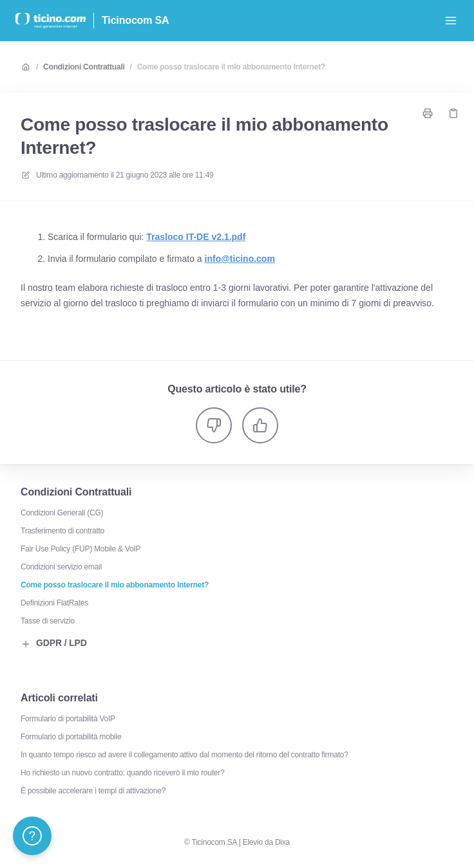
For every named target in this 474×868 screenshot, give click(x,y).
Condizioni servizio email (61, 567)
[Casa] (51, 21)
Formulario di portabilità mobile (71, 737)
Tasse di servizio (48, 621)
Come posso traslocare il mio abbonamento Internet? (231, 67)
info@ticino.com (240, 259)
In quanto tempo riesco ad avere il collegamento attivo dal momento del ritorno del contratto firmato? (185, 755)
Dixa (282, 842)
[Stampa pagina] (428, 113)
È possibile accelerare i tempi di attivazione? (93, 791)
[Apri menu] (451, 21)
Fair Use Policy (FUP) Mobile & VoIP (81, 549)
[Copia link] (453, 113)
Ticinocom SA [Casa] (135, 20)
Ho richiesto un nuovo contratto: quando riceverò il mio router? (122, 773)
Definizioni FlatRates (54, 603)
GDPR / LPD (54, 643)
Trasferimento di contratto (62, 531)
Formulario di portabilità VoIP (68, 719)
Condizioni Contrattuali (84, 67)
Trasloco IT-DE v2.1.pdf (196, 237)
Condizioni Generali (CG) (62, 513)
